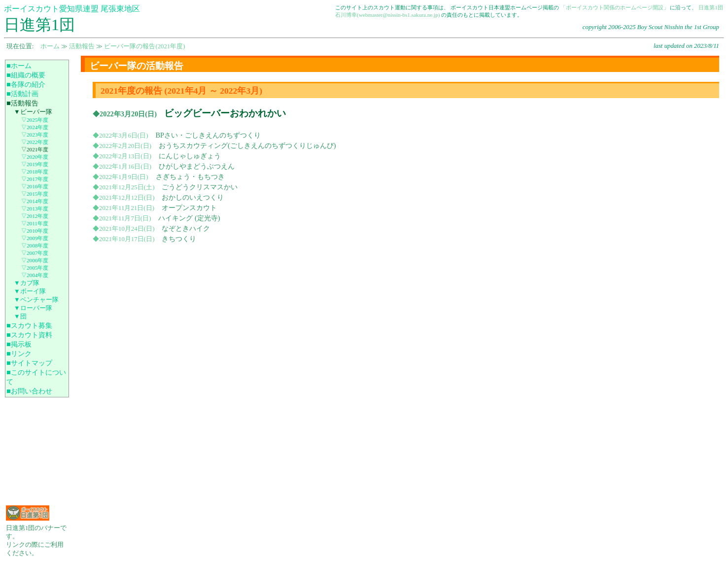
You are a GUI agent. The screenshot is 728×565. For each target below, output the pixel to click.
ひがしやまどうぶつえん (197, 166)
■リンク (19, 353)
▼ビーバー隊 (33, 112)
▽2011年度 (35, 223)
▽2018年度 (35, 172)
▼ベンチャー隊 (36, 300)
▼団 (20, 317)
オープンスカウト (189, 208)
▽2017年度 (35, 179)
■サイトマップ (29, 363)
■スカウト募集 (29, 325)
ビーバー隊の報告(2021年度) (144, 46)
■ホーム (19, 66)
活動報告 (82, 46)
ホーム (50, 46)
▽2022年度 (35, 142)
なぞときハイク (186, 228)
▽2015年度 (35, 194)
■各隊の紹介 (26, 84)
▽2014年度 (35, 201)
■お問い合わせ (29, 391)
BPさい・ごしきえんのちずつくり (208, 135)
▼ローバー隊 (33, 308)
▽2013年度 (35, 209)
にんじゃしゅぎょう (190, 156)
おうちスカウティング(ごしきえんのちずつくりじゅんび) (247, 145)
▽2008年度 (35, 246)
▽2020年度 (35, 157)
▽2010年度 (35, 231)
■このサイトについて (36, 377)
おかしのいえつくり (193, 197)
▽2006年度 (35, 260)
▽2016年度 (35, 186)
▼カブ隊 (27, 283)
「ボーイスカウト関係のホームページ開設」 (615, 7)
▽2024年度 (35, 127)
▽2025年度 (35, 120)
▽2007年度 (35, 253)
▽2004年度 (35, 275)
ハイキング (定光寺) (189, 218)
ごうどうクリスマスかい (200, 187)
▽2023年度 (35, 135)
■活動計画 (22, 94)
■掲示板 (19, 344)
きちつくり (179, 239)
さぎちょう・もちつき (190, 177)
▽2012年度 (35, 216)
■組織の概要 (26, 75)
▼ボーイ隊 (30, 291)
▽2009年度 (35, 238)
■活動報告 (22, 103)
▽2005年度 (35, 268)
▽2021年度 (35, 149)
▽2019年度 (35, 164)
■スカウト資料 (29, 335)
